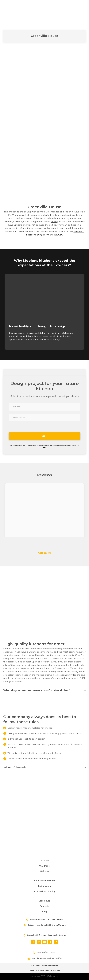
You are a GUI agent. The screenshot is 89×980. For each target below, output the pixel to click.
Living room (44, 886)
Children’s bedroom (45, 881)
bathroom (79, 231)
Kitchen (45, 860)
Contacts (44, 906)
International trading (45, 891)
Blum (54, 222)
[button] (44, 553)
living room (43, 235)
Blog (44, 911)
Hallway (44, 871)
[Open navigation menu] (83, 6)
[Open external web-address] (44, 510)
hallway (58, 235)
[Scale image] (23, 86)
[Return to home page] (18, 6)
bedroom (31, 235)
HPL (9, 215)
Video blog (45, 901)
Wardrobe (44, 866)
